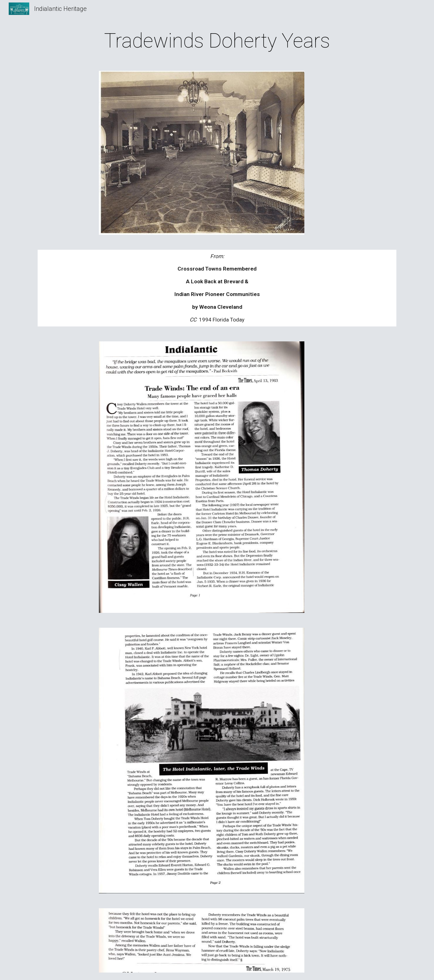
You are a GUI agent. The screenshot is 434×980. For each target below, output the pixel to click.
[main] (217, 41)
